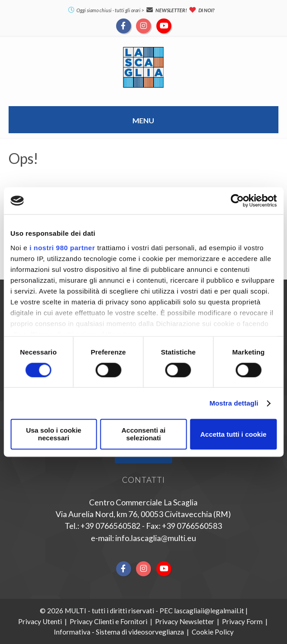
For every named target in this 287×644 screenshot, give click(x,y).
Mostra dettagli (234, 403)
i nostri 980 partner (62, 248)
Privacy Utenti (40, 621)
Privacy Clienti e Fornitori (108, 621)
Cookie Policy (213, 632)
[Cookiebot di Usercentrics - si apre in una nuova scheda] (237, 201)
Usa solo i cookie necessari (54, 434)
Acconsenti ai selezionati (144, 434)
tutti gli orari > (129, 10)
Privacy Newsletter (185, 621)
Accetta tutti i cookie (233, 434)
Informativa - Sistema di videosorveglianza (119, 632)
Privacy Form (242, 621)
